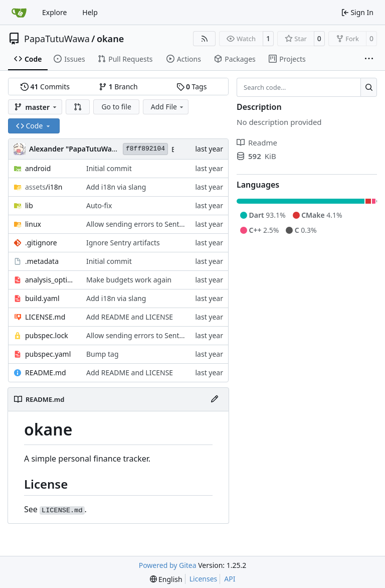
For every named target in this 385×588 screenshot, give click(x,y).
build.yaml (42, 298)
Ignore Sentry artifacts (123, 243)
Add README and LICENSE (130, 317)
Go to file (116, 107)
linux (33, 224)
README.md (46, 373)
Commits (45, 87)
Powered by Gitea (168, 565)
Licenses (204, 579)
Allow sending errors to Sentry (136, 224)
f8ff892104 (145, 149)
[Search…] (369, 87)
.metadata (42, 261)
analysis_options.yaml (51, 280)
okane (110, 39)
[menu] (166, 579)
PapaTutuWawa (57, 39)
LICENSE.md (45, 317)
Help (90, 12)
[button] (78, 107)
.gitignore (41, 243)
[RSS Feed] (205, 39)
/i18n (44, 187)
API (230, 579)
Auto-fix (99, 205)
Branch (118, 87)
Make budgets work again (129, 280)
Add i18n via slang (116, 187)
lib (29, 205)
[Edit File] (215, 399)
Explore (54, 12)
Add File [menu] (168, 107)
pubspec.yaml (48, 354)
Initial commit (109, 168)
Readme (257, 142)
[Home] (19, 13)
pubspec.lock (47, 335)
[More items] (369, 59)
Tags (192, 87)
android (38, 168)
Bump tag (103, 354)
